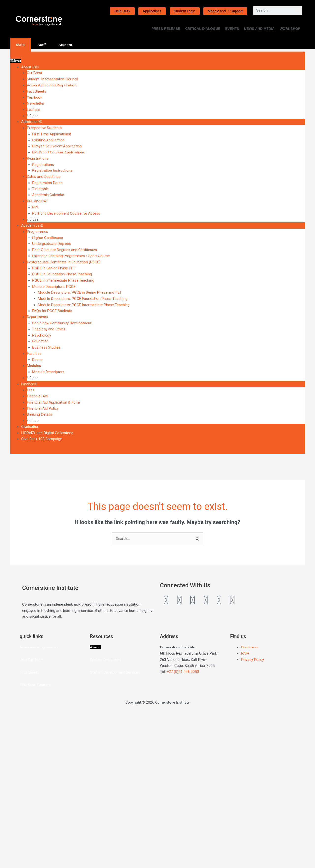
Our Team (36, 813)
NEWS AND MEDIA (259, 29)
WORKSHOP (290, 29)
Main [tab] (20, 45)
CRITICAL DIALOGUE (203, 29)
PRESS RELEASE (166, 29)
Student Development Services (115, 826)
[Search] (298, 10)
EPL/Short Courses (35, 838)
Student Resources (105, 813)
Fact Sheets (29, 826)
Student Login (185, 11)
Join (24, 813)
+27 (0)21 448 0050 (183, 825)
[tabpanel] (157, 253)
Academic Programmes (39, 801)
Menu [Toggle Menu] (16, 61)
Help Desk (122, 11)
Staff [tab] (41, 45)
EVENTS (232, 29)
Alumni (96, 801)
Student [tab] (65, 45)
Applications (152, 11)
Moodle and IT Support (225, 11)
